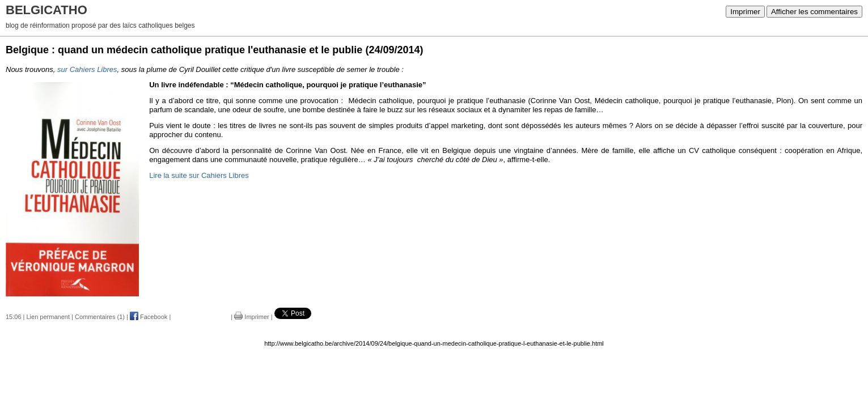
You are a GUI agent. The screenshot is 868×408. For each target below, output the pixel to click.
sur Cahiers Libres (87, 69)
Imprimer (745, 12)
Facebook (149, 317)
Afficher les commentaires (814, 12)
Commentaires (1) (100, 317)
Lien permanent (48, 317)
